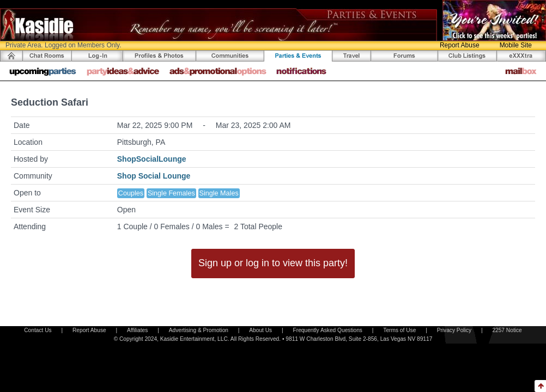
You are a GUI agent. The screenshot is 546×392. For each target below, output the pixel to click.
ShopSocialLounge (152, 159)
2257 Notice (507, 330)
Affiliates (137, 330)
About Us (260, 330)
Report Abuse (460, 45)
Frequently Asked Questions (328, 330)
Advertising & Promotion (199, 330)
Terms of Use (399, 330)
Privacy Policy (454, 330)
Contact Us (38, 330)
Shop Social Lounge (154, 176)
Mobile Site (516, 45)
